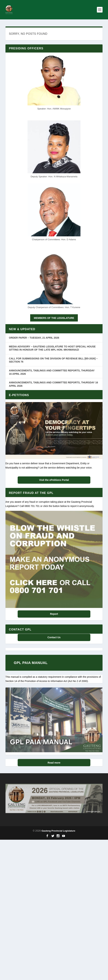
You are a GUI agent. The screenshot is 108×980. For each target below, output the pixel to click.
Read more (54, 763)
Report (54, 614)
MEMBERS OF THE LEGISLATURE (54, 318)
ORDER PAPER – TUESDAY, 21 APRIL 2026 (34, 338)
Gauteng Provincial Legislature (58, 831)
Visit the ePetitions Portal (54, 480)
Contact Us (54, 637)
